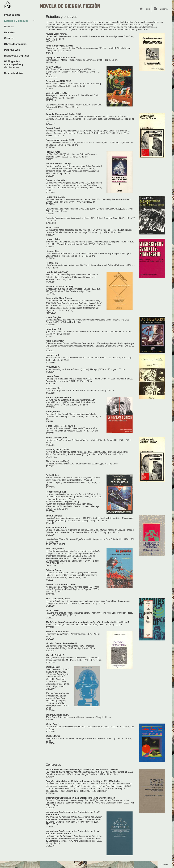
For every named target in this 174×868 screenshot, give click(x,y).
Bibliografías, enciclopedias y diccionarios (14, 64)
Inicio (148, 9)
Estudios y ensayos (16, 21)
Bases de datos (14, 73)
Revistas (10, 32)
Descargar (164, 9)
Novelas (9, 26)
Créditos (165, 865)
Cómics (9, 38)
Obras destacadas (15, 44)
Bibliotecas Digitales (17, 56)
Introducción (12, 15)
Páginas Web (12, 50)
